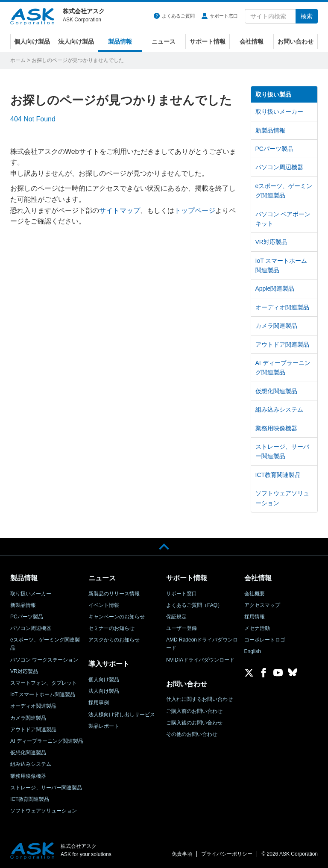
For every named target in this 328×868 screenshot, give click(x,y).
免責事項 (182, 854)
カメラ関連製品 (276, 326)
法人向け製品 (76, 41)
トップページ (195, 210)
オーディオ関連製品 (282, 307)
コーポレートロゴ (265, 640)
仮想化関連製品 (276, 391)
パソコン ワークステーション (44, 660)
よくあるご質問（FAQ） (194, 605)
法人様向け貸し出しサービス (122, 715)
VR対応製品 (271, 242)
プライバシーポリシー (227, 854)
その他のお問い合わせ (192, 734)
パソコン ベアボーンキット (283, 219)
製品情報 (120, 41)
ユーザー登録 (182, 628)
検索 (307, 16)
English (253, 651)
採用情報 (255, 617)
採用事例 (99, 703)
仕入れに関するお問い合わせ (199, 699)
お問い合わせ (296, 41)
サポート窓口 (224, 16)
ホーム (18, 60)
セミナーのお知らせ (111, 628)
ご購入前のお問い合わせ (194, 711)
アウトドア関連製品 (282, 344)
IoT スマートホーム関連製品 (281, 265)
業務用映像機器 (276, 428)
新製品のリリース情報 (114, 594)
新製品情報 (270, 130)
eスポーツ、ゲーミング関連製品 (284, 191)
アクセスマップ (262, 605)
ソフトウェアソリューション (282, 498)
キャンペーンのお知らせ (117, 617)
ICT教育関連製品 (278, 475)
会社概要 (255, 594)
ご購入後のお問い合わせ (194, 723)
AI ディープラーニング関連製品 (283, 368)
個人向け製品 (32, 41)
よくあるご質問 (178, 16)
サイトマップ (120, 210)
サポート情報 (208, 41)
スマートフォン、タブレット (44, 683)
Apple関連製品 (275, 288)
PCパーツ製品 (274, 149)
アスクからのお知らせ (114, 640)
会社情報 (252, 41)
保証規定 (176, 617)
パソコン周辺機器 (279, 167)
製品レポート (104, 726)
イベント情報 (104, 605)
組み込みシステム (279, 409)
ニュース (164, 41)
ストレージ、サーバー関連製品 (282, 451)
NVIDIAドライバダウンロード (200, 660)
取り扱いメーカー (279, 112)
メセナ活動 (257, 628)
